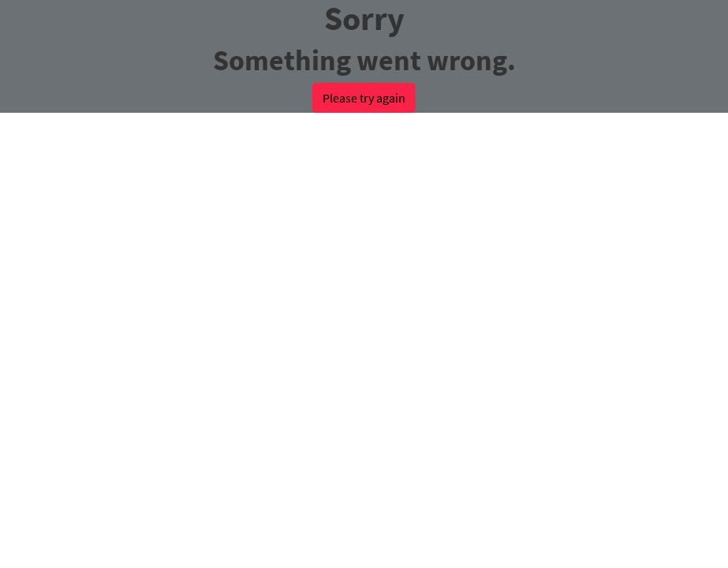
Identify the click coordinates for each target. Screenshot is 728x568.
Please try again (364, 98)
